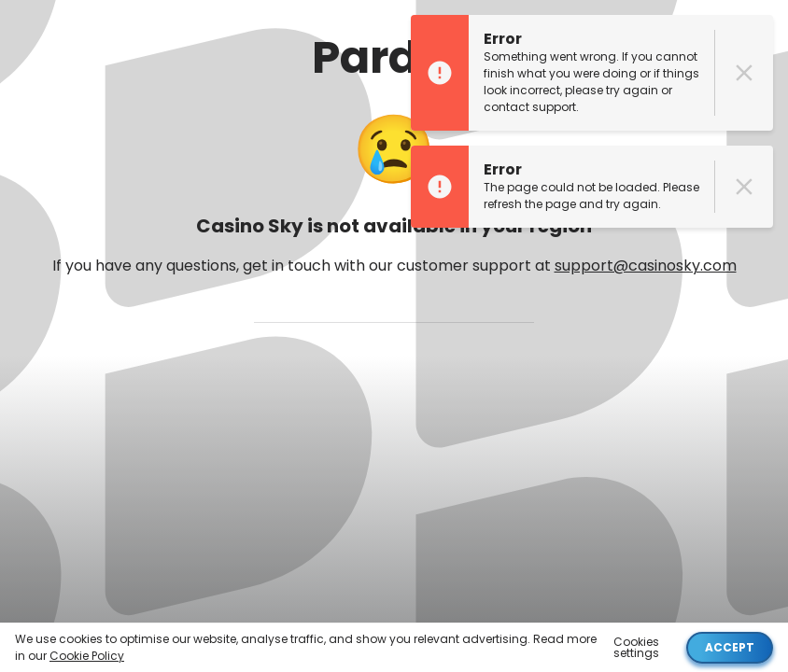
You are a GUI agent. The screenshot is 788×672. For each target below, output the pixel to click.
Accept (730, 647)
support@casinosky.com (646, 266)
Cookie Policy (87, 656)
